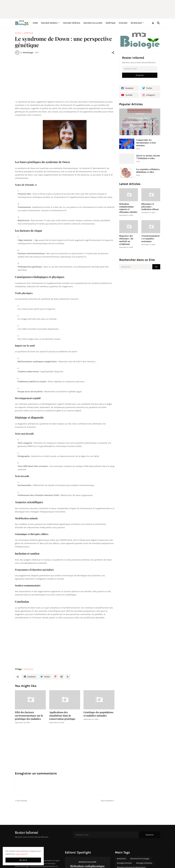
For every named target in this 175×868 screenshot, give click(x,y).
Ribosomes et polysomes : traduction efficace (150, 207)
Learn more (20, 854)
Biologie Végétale (72, 23)
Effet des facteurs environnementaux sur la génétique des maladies (29, 716)
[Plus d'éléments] (68, 677)
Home (35, 23)
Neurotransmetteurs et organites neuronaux (151, 239)
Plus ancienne (107, 801)
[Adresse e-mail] (140, 69)
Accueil (18, 33)
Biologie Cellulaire (93, 23)
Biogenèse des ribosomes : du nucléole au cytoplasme (126, 240)
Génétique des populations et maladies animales (98, 714)
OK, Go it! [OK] (23, 860)
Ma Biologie (136, 23)
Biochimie (121, 859)
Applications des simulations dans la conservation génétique (62, 716)
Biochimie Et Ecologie (140, 859)
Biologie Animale (49, 23)
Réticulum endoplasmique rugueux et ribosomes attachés (128, 208)
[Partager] (113, 53)
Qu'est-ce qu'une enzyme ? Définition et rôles (148, 157)
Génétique (111, 23)
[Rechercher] (158, 23)
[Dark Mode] (153, 23)
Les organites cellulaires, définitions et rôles (148, 171)
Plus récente (22, 801)
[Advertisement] (81, 9)
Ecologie (123, 23)
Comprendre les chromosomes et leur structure (146, 143)
